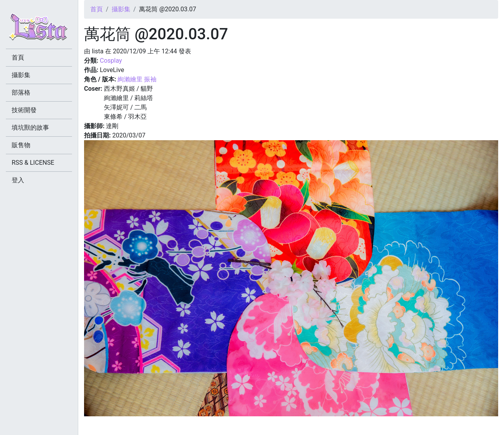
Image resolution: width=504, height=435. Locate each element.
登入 (18, 180)
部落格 (21, 92)
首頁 (97, 9)
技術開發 (24, 110)
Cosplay (111, 61)
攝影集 (121, 9)
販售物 (21, 145)
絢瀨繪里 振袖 (137, 79)
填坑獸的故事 (30, 128)
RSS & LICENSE (33, 163)
